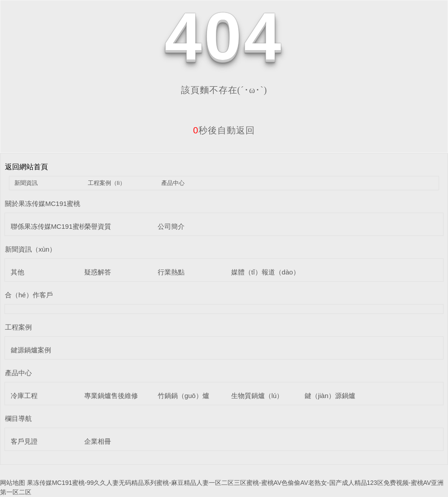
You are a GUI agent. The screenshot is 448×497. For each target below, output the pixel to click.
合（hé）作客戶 (29, 295)
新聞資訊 (26, 183)
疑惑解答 (98, 272)
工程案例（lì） (107, 183)
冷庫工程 (24, 396)
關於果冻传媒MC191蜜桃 (43, 204)
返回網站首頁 (26, 167)
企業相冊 (98, 441)
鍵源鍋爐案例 (31, 350)
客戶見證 (24, 441)
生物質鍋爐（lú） (257, 396)
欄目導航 (18, 418)
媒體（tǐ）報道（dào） (265, 272)
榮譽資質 (98, 226)
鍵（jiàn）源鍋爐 (330, 396)
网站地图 (13, 483)
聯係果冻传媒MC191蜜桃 (48, 226)
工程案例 (18, 327)
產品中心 (173, 183)
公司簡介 (171, 226)
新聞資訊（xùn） (30, 249)
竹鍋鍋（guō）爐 (183, 396)
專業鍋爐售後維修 (111, 396)
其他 (17, 272)
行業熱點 (171, 272)
